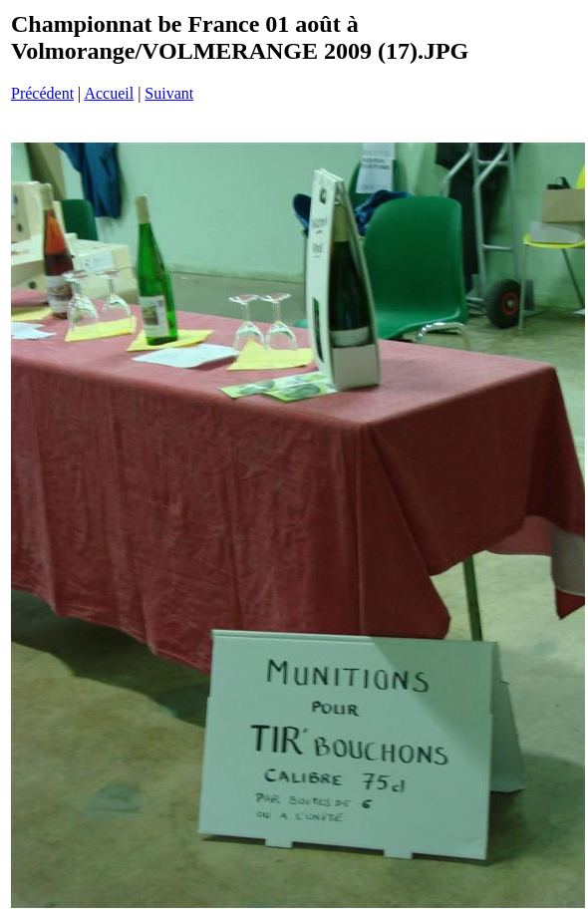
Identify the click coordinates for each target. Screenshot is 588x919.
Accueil (109, 93)
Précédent (42, 93)
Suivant (169, 93)
